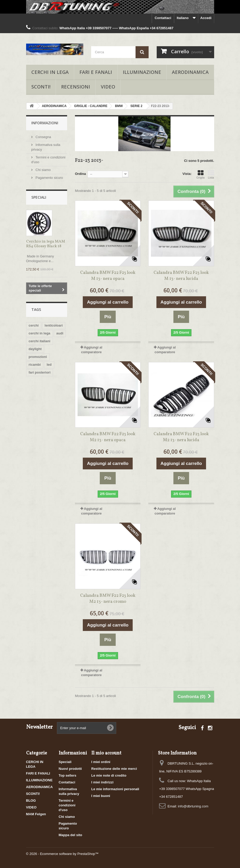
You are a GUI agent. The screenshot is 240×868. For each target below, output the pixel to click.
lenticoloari (54, 325)
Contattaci (163, 18)
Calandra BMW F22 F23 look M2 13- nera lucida (181, 437)
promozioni (38, 357)
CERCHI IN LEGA (50, 72)
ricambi (35, 365)
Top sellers (68, 775)
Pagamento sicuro (49, 178)
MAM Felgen (36, 814)
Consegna (43, 137)
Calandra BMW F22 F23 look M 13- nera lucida (181, 276)
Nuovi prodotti (70, 769)
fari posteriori (40, 372)
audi (60, 333)
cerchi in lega (40, 333)
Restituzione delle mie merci (114, 769)
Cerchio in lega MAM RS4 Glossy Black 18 (46, 244)
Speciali (39, 197)
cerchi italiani (40, 341)
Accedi (206, 18)
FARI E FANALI (96, 72)
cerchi (34, 325)
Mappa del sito (71, 835)
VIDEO (108, 87)
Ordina (80, 174)
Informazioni (45, 123)
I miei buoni (101, 796)
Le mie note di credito (109, 775)
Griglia (201, 174)
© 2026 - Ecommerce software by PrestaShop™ (62, 854)
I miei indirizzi (103, 782)
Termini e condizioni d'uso (67, 805)
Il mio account (106, 753)
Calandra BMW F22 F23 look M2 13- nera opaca (108, 437)
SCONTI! (41, 87)
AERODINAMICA (190, 72)
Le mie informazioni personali (115, 789)
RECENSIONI (76, 87)
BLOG (31, 801)
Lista (211, 174)
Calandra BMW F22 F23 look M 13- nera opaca (108, 276)
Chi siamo (43, 170)
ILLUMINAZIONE (142, 72)
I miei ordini (101, 762)
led (49, 365)
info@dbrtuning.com (193, 806)
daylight (35, 349)
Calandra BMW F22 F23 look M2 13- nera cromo (108, 599)
